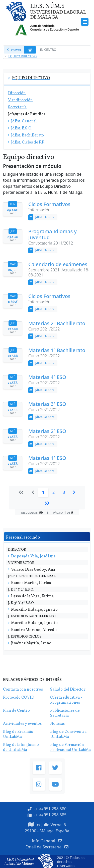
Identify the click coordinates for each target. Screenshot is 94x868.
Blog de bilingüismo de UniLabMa (21, 747)
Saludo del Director (68, 690)
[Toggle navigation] (85, 22)
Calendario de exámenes (58, 264)
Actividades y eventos (22, 724)
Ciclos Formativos (49, 204)
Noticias (57, 724)
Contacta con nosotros (23, 690)
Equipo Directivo (23, 56)
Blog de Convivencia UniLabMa (68, 734)
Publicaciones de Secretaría (65, 713)
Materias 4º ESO (47, 377)
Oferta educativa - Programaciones (66, 700)
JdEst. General (45, 217)
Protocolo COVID (19, 698)
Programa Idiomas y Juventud (53, 234)
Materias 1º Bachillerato (57, 350)
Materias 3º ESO (47, 404)
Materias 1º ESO (47, 458)
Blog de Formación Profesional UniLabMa (70, 747)
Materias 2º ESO (47, 431)
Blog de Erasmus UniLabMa (18, 734)
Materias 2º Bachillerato (57, 323)
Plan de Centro (16, 711)
